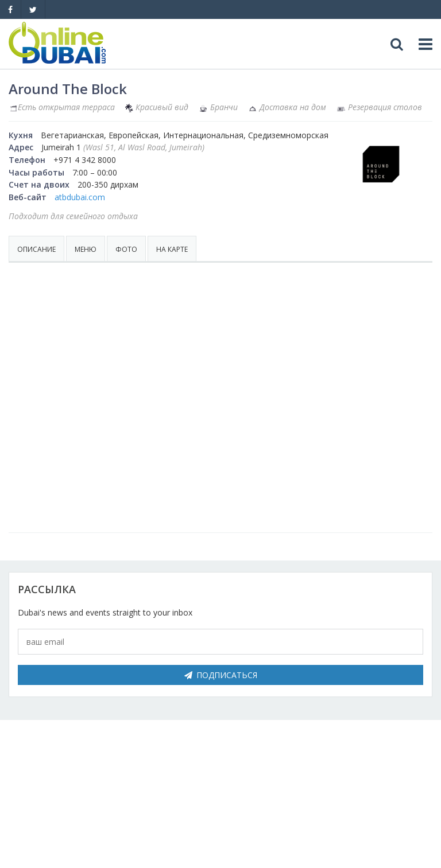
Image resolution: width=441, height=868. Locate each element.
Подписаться (221, 675)
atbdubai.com (80, 197)
